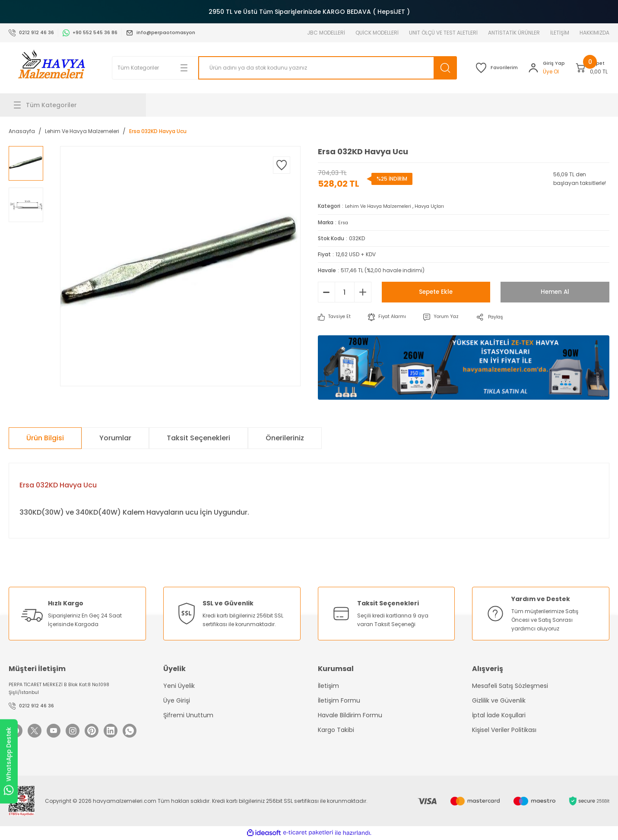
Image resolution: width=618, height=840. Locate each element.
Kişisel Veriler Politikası (504, 729)
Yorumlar (115, 437)
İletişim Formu (339, 700)
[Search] (305, 68)
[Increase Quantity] (363, 292)
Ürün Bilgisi (45, 437)
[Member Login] (524, 68)
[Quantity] (345, 292)
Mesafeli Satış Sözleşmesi (510, 685)
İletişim (328, 685)
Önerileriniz (285, 437)
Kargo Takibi (336, 729)
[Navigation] (77, 105)
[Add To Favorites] (282, 165)
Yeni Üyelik (179, 685)
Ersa (344, 222)
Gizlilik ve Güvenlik (499, 700)
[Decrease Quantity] (326, 292)
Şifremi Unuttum (188, 715)
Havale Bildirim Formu (350, 715)
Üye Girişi (177, 700)
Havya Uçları (440, 206)
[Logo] (51, 68)
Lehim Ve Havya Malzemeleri (382, 206)
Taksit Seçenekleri (198, 437)
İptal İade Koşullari (499, 715)
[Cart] (584, 68)
